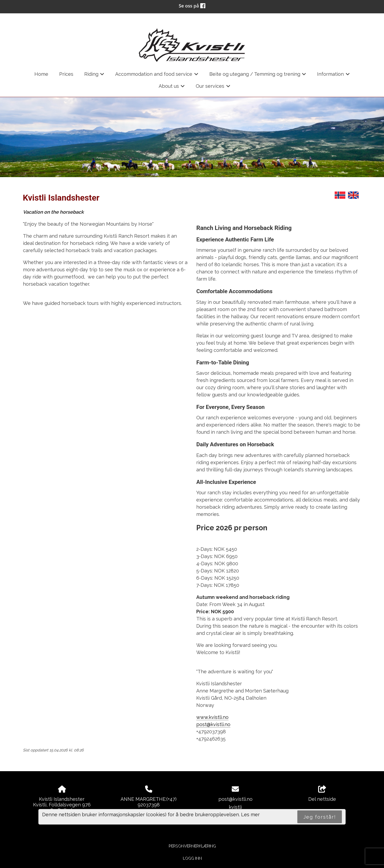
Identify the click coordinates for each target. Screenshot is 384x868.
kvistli (235, 807)
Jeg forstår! (320, 817)
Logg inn (192, 858)
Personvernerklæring (192, 846)
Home (41, 74)
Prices (66, 74)
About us (172, 88)
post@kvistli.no (213, 724)
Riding (94, 76)
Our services (213, 88)
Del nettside (322, 794)
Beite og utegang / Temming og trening (258, 76)
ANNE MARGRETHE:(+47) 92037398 (149, 802)
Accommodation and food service (157, 76)
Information (333, 76)
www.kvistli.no (212, 717)
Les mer (250, 815)
